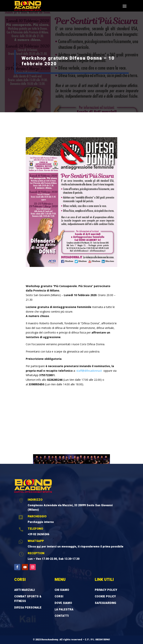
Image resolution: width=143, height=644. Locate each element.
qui (39, 547)
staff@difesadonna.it (89, 371)
